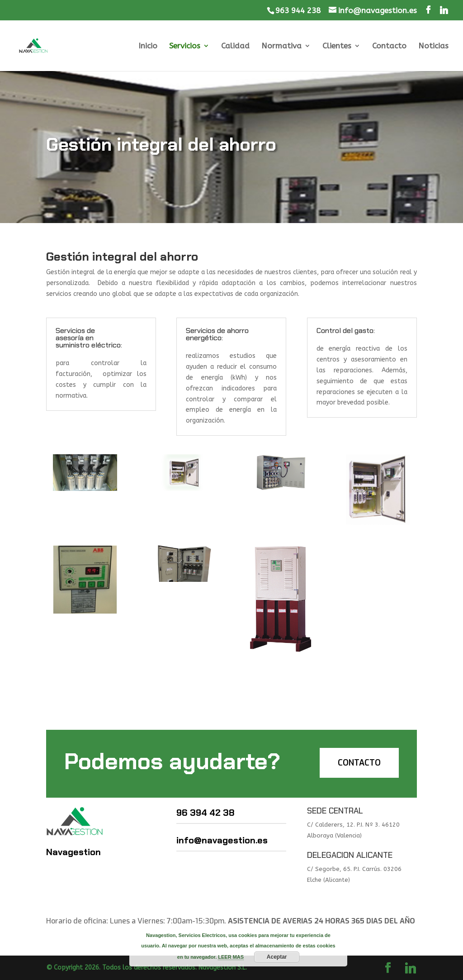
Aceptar (277, 957)
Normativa (281, 46)
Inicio (148, 46)
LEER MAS (231, 957)
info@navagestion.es (222, 840)
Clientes (337, 46)
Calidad (235, 46)
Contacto (389, 46)
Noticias (433, 46)
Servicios (185, 46)
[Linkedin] (444, 10)
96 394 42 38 (206, 813)
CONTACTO (359, 763)
